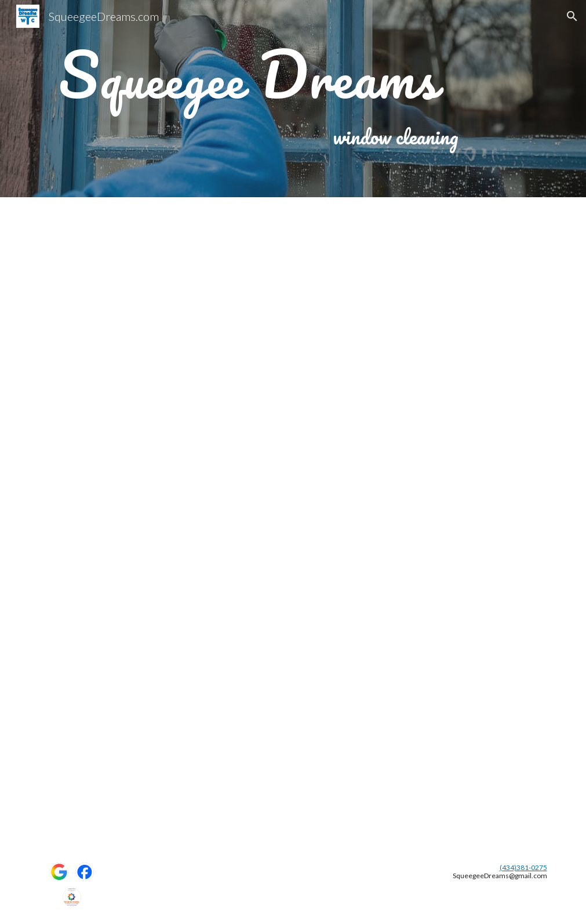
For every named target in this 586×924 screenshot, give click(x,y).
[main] (249, 75)
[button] (572, 16)
